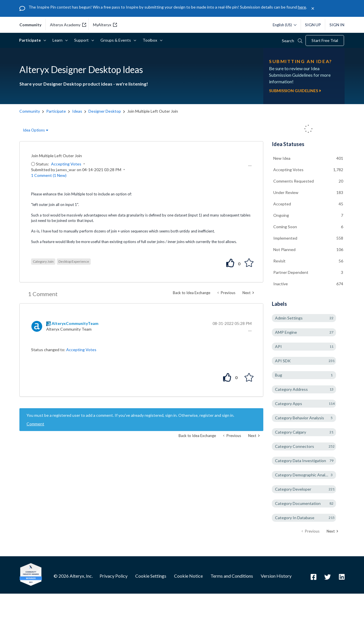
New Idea (282, 158)
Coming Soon (285, 227)
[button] (249, 166)
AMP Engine (286, 332)
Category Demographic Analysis (304, 475)
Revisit (279, 261)
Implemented (285, 238)
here (302, 7)
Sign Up (313, 25)
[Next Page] (332, 531)
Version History (276, 576)
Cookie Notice (188, 576)
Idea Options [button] (34, 130)
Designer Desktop (105, 111)
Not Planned (284, 249)
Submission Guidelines (295, 91)
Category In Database (295, 518)
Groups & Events (117, 40)
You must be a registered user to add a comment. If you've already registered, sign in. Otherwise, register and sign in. (130, 415)
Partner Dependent (291, 272)
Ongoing (281, 215)
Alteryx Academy (68, 25)
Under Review (286, 192)
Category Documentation (298, 503)
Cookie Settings (151, 576)
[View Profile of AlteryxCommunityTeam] (75, 323)
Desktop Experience (74, 261)
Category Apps (289, 404)
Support (82, 40)
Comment (35, 424)
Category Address (291, 389)
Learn (58, 40)
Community (30, 111)
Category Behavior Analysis (300, 418)
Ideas (77, 111)
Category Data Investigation (301, 461)
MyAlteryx (105, 25)
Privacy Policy (114, 576)
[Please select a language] (283, 25)
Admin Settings (289, 318)
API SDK (283, 361)
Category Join (43, 261)
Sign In (337, 25)
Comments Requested (294, 181)
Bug (279, 375)
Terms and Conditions (232, 576)
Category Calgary (291, 432)
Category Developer (293, 489)
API (278, 346)
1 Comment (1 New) (49, 175)
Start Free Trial (325, 40)
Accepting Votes (66, 164)
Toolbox (151, 40)
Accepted (282, 204)
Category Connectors (295, 446)
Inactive (281, 284)
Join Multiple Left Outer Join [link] (153, 111)
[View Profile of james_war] (66, 170)
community (30, 25)
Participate (31, 40)
